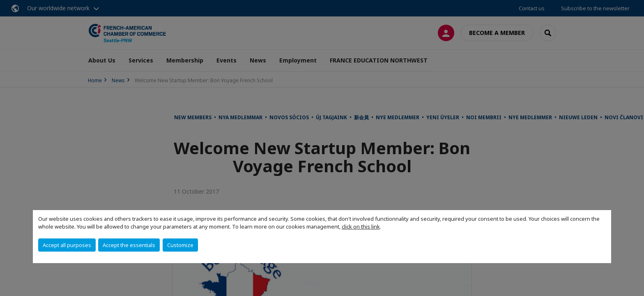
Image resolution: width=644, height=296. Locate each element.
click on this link (361, 227)
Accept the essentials (129, 245)
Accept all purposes (67, 245)
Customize (180, 245)
